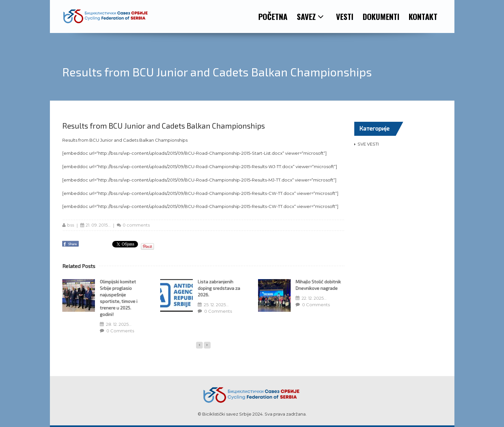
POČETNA (273, 16)
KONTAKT (423, 16)
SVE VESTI (368, 144)
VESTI (345, 16)
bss (71, 225)
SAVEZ (310, 16)
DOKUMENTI (381, 16)
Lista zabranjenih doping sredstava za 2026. (219, 288)
